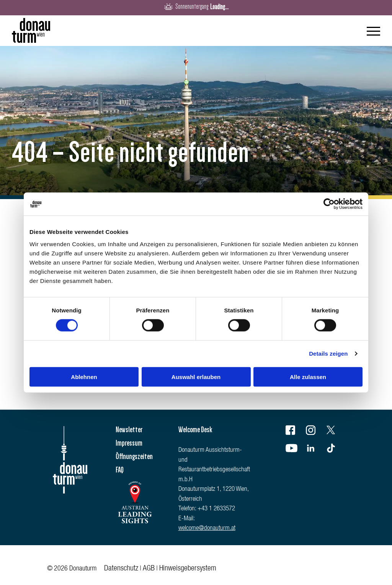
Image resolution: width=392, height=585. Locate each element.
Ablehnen (84, 377)
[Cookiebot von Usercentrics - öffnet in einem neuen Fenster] (329, 204)
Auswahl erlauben (196, 377)
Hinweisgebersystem (188, 569)
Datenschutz (121, 569)
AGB (149, 569)
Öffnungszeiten (134, 456)
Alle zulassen (308, 377)
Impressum (129, 443)
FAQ (120, 470)
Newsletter (129, 430)
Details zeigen (328, 354)
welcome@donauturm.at (207, 529)
